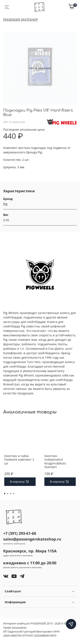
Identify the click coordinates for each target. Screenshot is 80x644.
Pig (5, 204)
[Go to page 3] (11, 494)
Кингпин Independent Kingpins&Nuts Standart (55, 461)
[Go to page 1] (5, 494)
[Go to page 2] (8, 494)
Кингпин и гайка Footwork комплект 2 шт (19, 460)
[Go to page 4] (14, 494)
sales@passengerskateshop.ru (32, 539)
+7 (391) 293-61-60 (20, 533)
